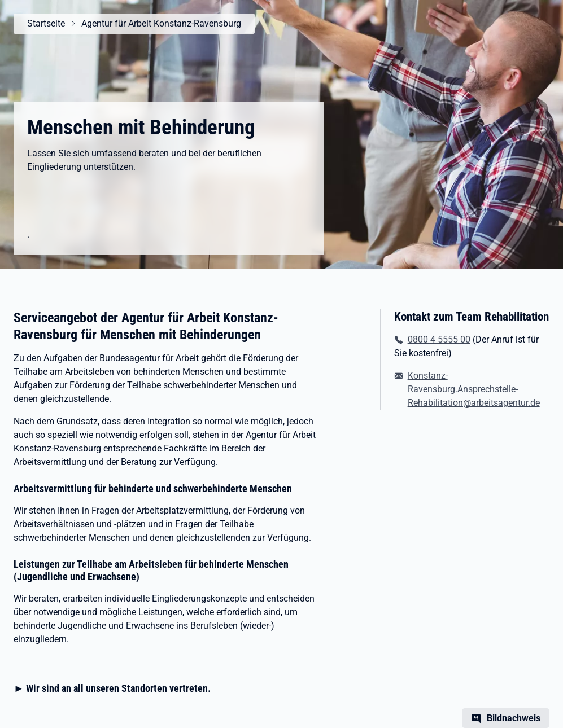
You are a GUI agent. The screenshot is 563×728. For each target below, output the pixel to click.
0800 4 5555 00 (439, 339)
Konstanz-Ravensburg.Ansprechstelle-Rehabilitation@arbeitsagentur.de (474, 389)
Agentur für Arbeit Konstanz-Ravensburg (161, 23)
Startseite (46, 23)
